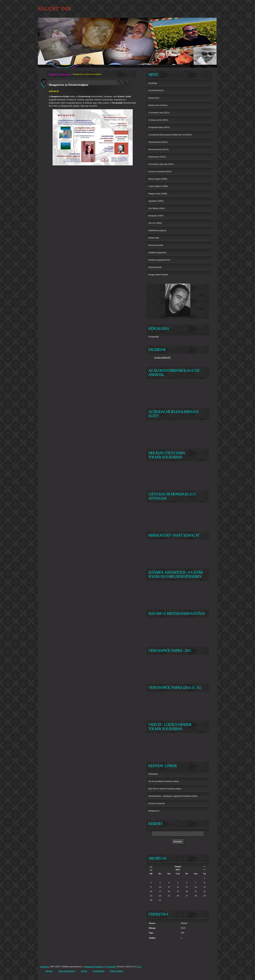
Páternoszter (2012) (157, 157)
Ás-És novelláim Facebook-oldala (164, 781)
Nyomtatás (110, 966)
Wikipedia (153, 774)
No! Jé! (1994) (155, 223)
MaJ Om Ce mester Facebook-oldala (165, 789)
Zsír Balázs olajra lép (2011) (161, 164)
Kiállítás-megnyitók (157, 252)
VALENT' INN (54, 9)
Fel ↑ (140, 966)
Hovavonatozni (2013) (158, 149)
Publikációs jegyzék (157, 230)
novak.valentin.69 (162, 357)
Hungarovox (154, 811)
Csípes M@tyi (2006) (158, 186)
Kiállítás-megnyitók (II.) (159, 260)
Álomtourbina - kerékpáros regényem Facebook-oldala (173, 796)
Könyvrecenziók (156, 245)
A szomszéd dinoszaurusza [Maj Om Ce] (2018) (170, 135)
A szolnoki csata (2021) (159, 112)
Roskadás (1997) (156, 216)
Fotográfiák (154, 337)
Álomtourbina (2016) (158, 142)
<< (151, 866)
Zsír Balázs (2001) (157, 208)
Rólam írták (154, 238)
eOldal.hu (44, 966)
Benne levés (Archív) (158, 105)
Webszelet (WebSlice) (94, 966)
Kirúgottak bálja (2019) (159, 127)
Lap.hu (84, 971)
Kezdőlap (53, 74)
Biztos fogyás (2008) (158, 179)
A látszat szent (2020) (158, 120)
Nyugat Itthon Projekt (158, 274)
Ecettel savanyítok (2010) (160, 171)
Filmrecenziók (155, 267)
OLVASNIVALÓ (156, 90)
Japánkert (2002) (156, 201)
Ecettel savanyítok (157, 803)
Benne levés (65, 74)
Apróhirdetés (98, 971)
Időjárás (49, 971)
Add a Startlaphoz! (67, 971)
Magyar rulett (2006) (158, 193)
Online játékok (116, 971)
